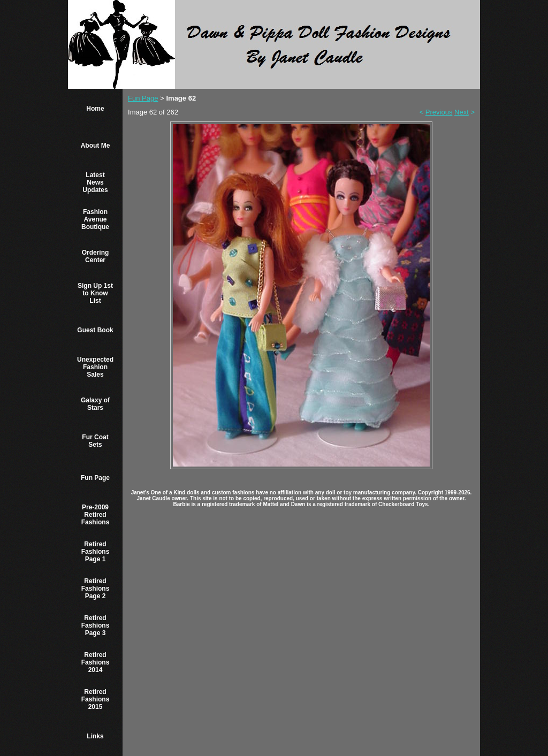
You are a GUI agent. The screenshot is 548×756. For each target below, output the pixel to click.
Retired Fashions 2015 (96, 699)
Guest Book (95, 330)
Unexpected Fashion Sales (95, 367)
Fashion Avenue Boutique (95, 219)
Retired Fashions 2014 (96, 662)
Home (95, 109)
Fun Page (95, 478)
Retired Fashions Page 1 (96, 552)
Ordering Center (96, 256)
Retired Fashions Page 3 (96, 625)
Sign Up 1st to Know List (95, 293)
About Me (96, 146)
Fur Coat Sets (95, 441)
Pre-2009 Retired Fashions (96, 515)
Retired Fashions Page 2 (96, 589)
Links (95, 736)
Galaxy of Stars (95, 404)
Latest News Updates (95, 182)
